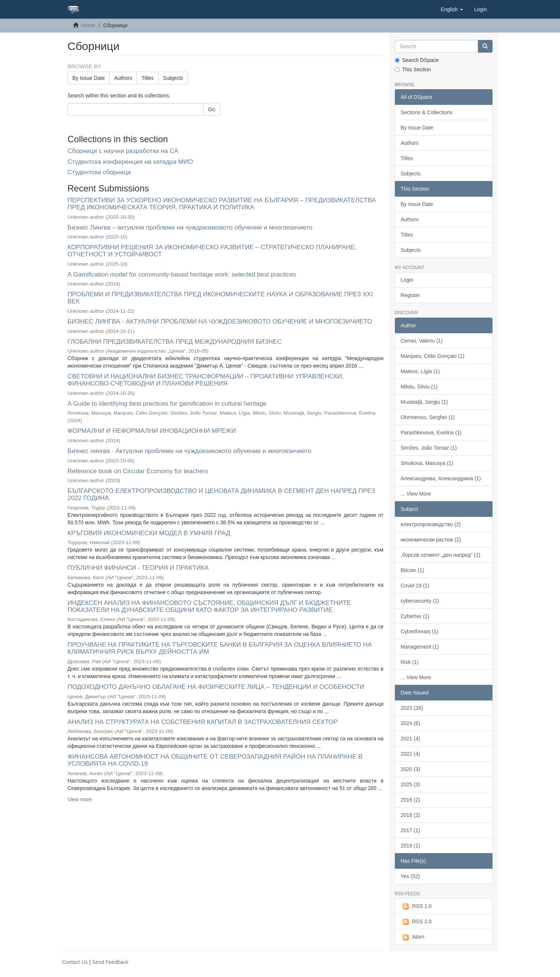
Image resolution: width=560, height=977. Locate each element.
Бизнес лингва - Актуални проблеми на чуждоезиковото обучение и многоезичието (189, 451)
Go (212, 109)
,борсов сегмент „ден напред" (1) (441, 555)
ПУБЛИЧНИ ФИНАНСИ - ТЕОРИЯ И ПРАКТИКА (138, 568)
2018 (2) (410, 815)
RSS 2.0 (416, 922)
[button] (452, 9)
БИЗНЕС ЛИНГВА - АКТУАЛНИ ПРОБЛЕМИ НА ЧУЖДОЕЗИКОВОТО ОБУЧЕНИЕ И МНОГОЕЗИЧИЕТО (220, 321)
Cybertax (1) (415, 616)
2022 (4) (410, 754)
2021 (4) (410, 739)
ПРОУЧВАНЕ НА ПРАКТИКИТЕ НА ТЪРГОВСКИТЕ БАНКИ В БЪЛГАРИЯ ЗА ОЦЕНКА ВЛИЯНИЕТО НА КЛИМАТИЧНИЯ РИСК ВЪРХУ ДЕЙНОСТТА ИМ (220, 648)
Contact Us (75, 962)
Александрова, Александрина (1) (441, 478)
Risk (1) (410, 662)
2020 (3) (410, 769)
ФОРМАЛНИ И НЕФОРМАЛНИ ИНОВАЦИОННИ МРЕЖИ (152, 431)
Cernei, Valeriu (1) (422, 341)
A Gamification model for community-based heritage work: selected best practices (182, 274)
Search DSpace (417, 60)
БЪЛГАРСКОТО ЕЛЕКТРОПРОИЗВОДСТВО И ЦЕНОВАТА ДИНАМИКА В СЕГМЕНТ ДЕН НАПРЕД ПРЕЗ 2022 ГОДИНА (221, 494)
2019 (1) (410, 846)
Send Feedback (110, 962)
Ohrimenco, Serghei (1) (428, 417)
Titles (147, 78)
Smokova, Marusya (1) (427, 463)
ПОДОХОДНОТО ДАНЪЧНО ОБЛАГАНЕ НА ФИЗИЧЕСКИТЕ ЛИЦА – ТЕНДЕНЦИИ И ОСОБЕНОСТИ (216, 687)
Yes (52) (410, 876)
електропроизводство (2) (431, 524)
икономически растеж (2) (431, 540)
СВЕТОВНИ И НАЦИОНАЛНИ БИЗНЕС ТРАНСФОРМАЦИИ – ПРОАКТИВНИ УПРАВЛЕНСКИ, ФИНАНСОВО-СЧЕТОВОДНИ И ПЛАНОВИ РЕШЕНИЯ (206, 380)
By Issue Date (89, 78)
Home (88, 25)
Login (407, 280)
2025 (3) (410, 784)
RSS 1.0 (416, 906)
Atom (413, 937)
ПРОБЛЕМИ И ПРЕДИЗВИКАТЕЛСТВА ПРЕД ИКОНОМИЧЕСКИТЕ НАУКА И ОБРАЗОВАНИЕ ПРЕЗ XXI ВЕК (220, 298)
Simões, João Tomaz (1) (429, 448)
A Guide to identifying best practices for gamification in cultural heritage (167, 404)
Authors (123, 78)
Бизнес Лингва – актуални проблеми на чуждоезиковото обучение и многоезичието (190, 227)
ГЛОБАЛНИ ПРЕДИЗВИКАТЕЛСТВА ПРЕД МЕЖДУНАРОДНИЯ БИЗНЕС (175, 342)
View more (80, 799)
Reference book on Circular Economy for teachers (138, 471)
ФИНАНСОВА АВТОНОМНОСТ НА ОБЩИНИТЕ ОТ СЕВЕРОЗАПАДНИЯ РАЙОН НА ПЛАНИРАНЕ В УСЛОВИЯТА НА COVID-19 (215, 760)
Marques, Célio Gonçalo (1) (433, 356)
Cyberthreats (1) (420, 631)
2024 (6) (410, 723)
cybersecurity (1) (420, 601)
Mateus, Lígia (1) (420, 371)
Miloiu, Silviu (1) (419, 387)
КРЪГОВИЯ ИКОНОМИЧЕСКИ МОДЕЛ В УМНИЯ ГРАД (149, 533)
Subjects (173, 78)
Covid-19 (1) (415, 586)
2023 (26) (412, 708)
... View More (416, 494)
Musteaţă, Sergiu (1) (424, 402)
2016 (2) (410, 800)
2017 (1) (410, 830)
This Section (413, 69)
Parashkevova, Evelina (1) (431, 433)
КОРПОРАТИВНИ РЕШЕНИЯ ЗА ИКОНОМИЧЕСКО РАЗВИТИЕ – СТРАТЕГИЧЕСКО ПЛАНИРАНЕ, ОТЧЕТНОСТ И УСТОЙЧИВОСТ (212, 251)
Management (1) (420, 647)
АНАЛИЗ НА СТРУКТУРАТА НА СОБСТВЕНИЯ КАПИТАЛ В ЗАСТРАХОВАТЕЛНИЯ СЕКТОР (202, 722)
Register (410, 295)
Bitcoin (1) (413, 570)
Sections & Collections (427, 112)
